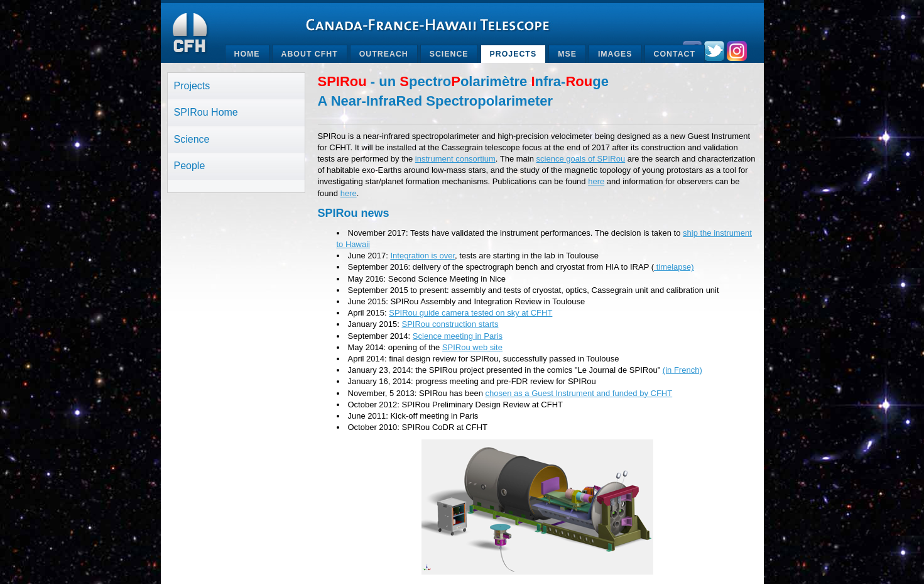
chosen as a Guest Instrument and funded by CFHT (579, 393)
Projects (514, 54)
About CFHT (310, 54)
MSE (567, 54)
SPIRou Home (206, 112)
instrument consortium (455, 159)
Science (449, 54)
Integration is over (422, 256)
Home (247, 54)
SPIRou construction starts (450, 324)
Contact (675, 54)
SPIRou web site (472, 347)
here (596, 181)
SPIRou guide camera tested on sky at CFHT (470, 313)
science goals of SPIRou (581, 159)
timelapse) (674, 267)
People (190, 166)
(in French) (682, 370)
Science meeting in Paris (458, 336)
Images (615, 54)
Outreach (384, 54)
